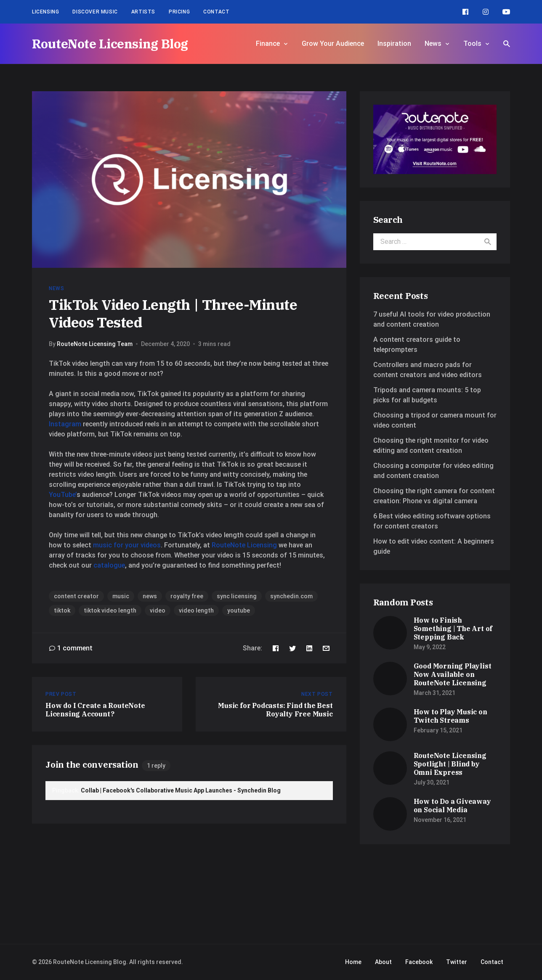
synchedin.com (291, 596)
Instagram (65, 424)
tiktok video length (110, 610)
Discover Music (95, 12)
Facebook (419, 962)
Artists (143, 12)
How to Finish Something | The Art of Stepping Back (453, 629)
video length (196, 610)
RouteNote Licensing (244, 545)
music (121, 596)
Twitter (457, 962)
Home (353, 962)
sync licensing (237, 596)
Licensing (45, 12)
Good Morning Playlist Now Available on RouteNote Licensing (453, 674)
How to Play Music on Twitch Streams (450, 716)
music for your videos (127, 545)
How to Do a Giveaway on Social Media (452, 806)
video (158, 610)
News (433, 44)
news (150, 596)
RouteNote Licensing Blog (110, 44)
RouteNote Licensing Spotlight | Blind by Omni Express (450, 764)
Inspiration (394, 44)
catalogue (109, 565)
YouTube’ (63, 495)
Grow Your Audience (333, 44)
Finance (268, 44)
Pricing (179, 12)
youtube (239, 610)
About (383, 962)
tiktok (62, 610)
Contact (216, 12)
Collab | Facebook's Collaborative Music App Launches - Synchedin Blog (181, 790)
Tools (472, 44)
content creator (76, 596)
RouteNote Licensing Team (95, 344)
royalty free (187, 596)
